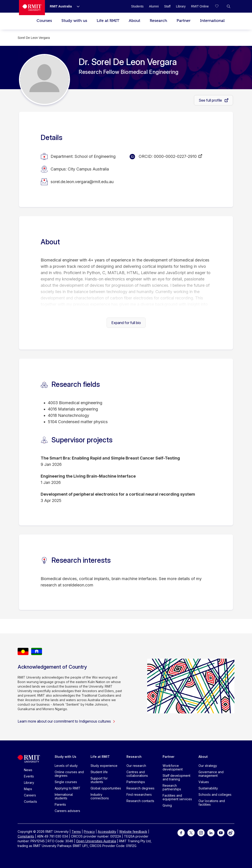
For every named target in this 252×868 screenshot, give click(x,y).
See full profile (211, 100)
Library (29, 783)
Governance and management (211, 774)
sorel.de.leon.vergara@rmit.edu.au (82, 182)
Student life (99, 772)
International (212, 21)
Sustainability (208, 788)
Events (29, 776)
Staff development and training (176, 777)
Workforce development (173, 767)
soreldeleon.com (78, 585)
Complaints (26, 836)
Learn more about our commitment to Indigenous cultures (66, 721)
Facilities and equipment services (177, 797)
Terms (76, 832)
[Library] (181, 6)
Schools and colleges (215, 794)
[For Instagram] (201, 832)
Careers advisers (67, 811)
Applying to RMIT (68, 788)
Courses (44, 21)
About (134, 21)
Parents (60, 804)
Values (204, 782)
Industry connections (100, 796)
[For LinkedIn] (211, 832)
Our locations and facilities (212, 803)
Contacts (30, 801)
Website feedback (133, 832)
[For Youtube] (221, 832)
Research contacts (140, 801)
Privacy (89, 832)
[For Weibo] (231, 832)
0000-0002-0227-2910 (175, 156)
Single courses (66, 782)
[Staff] (167, 6)
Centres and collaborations (137, 774)
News (28, 770)
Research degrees (140, 788)
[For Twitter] (191, 832)
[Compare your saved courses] (219, 6)
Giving (167, 805)
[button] (229, 6)
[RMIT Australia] (61, 6)
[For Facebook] (181, 832)
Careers (30, 795)
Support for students (99, 780)
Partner (184, 21)
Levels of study (66, 766)
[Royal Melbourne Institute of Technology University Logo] (32, 8)
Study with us (74, 21)
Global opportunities (106, 788)
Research (158, 21)
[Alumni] (154, 6)
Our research (136, 766)
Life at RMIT (108, 21)
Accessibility (107, 832)
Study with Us (65, 757)
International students (64, 796)
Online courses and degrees (69, 774)
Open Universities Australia (96, 841)
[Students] (137, 6)
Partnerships (136, 782)
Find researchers (139, 794)
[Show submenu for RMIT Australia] (76, 6)
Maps (28, 789)
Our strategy (208, 766)
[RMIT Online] (200, 6)
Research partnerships (172, 787)
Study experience (104, 766)
